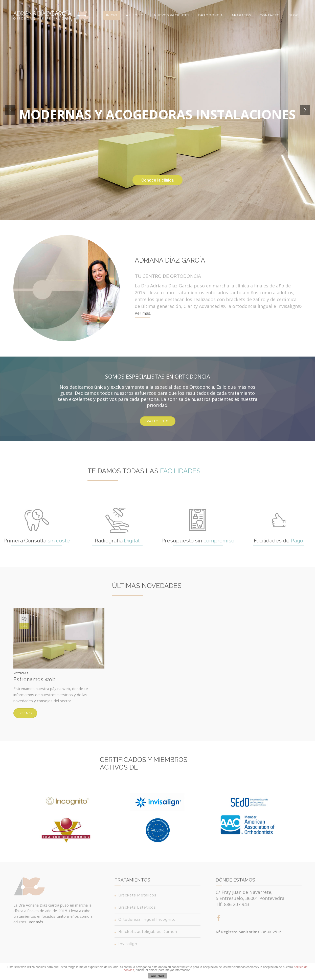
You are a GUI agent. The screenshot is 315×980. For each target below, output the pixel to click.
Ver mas (142, 313)
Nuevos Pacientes (172, 15)
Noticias (21, 673)
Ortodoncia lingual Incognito (147, 919)
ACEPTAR (157, 976)
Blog (294, 15)
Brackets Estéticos (137, 907)
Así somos (136, 15)
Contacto (270, 15)
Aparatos (241, 15)
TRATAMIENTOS (158, 421)
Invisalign (128, 944)
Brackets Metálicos (137, 895)
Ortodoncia (210, 15)
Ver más (36, 922)
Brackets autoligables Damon (148, 932)
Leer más (25, 713)
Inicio (112, 15)
